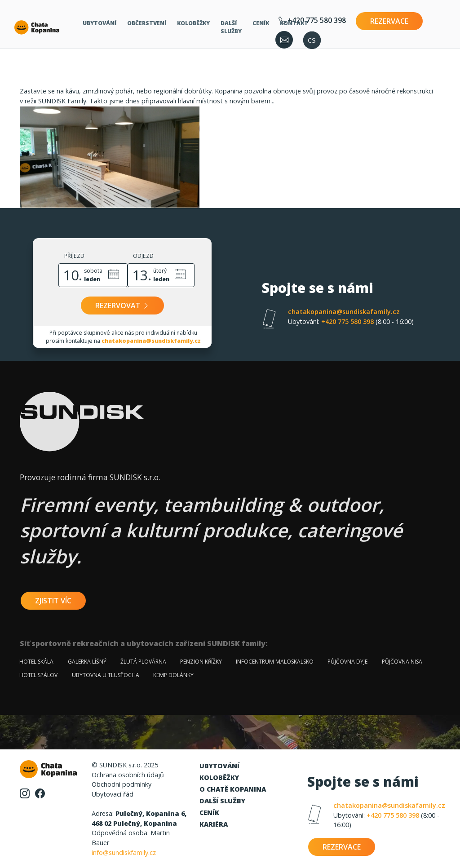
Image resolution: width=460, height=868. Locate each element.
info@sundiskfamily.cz (124, 852)
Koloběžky (193, 23)
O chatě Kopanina (233, 789)
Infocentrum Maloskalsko (275, 662)
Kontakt (294, 23)
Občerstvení (147, 23)
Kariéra (214, 824)
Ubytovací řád (113, 794)
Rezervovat (122, 306)
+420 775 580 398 (351, 321)
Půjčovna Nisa (402, 662)
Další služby (231, 27)
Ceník (261, 23)
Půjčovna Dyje (347, 662)
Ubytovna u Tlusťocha (106, 675)
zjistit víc (53, 601)
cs (312, 39)
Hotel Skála (36, 662)
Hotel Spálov (38, 675)
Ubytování (100, 23)
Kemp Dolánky (173, 675)
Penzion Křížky (201, 662)
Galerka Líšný (87, 662)
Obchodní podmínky (122, 784)
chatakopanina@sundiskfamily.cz (151, 341)
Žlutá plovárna (143, 662)
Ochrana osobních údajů (128, 775)
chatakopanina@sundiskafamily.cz (344, 312)
